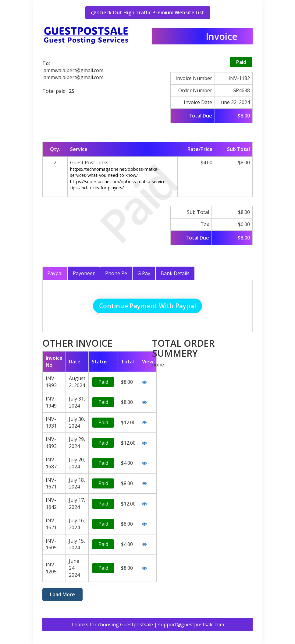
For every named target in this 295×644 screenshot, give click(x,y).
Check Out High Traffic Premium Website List (148, 12)
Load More (62, 594)
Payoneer (84, 273)
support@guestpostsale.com (191, 625)
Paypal (55, 273)
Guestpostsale (137, 625)
